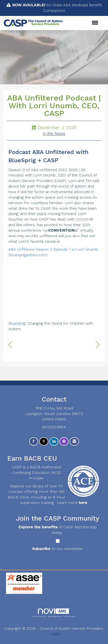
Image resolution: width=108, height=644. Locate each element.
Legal (55, 634)
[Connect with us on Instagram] (64, 441)
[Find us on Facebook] (34, 441)
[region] (98, 345)
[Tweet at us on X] (44, 441)
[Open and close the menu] (83, 23)
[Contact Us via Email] (74, 441)
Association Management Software (54, 613)
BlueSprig (17, 323)
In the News (54, 134)
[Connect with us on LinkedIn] (54, 441)
